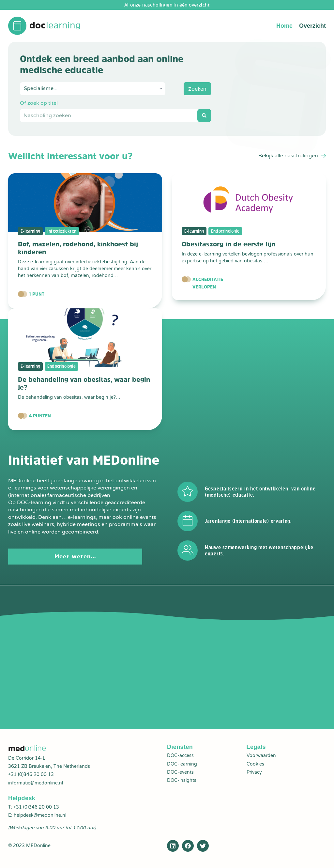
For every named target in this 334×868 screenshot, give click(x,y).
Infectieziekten (63, 232)
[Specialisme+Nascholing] (93, 89)
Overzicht (312, 26)
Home (284, 26)
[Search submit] (204, 116)
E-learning (31, 232)
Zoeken (197, 89)
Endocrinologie (227, 232)
